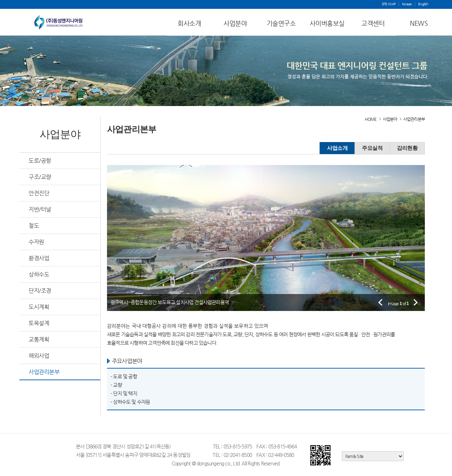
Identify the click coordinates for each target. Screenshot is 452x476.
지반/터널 (40, 209)
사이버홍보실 (327, 23)
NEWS (419, 23)
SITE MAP (389, 4)
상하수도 (39, 274)
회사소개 (189, 23)
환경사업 (39, 258)
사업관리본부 (44, 372)
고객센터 (373, 23)
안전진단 (39, 193)
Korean (407, 4)
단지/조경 (40, 291)
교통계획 (39, 339)
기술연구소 (281, 23)
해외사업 (39, 356)
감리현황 (407, 148)
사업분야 (235, 23)
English (423, 4)
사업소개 (337, 148)
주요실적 (372, 148)
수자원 (36, 242)
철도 (34, 226)
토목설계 (39, 323)
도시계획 (39, 307)
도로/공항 (40, 161)
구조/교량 (40, 177)
